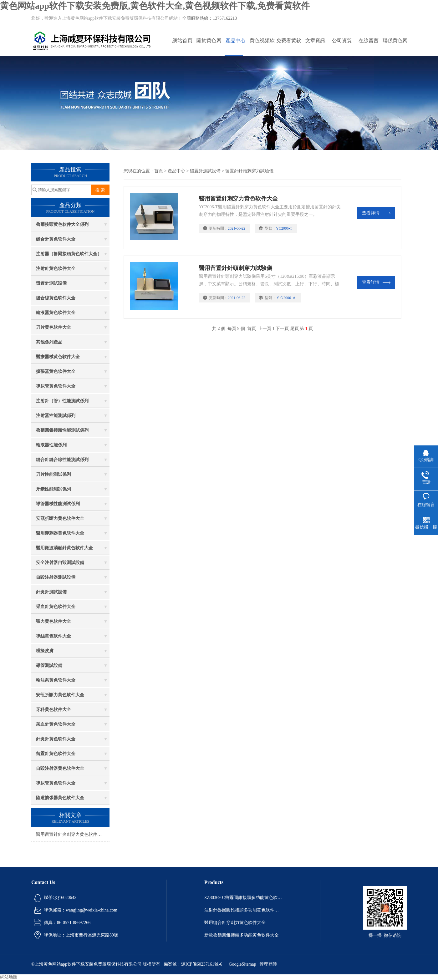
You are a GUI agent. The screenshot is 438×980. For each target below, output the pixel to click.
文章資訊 (315, 41)
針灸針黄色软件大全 (56, 739)
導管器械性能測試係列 (58, 504)
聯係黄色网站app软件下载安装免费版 (395, 47)
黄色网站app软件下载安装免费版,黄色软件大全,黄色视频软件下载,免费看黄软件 (155, 6)
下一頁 (282, 329)
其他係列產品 (49, 342)
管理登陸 (268, 964)
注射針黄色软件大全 (56, 269)
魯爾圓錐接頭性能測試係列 (62, 430)
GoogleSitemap (242, 964)
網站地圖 (9, 977)
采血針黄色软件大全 (56, 607)
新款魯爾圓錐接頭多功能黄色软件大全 (242, 935)
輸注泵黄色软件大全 (56, 680)
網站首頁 (182, 41)
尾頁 (294, 329)
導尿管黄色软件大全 (56, 386)
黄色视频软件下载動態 (262, 47)
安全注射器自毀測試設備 (60, 563)
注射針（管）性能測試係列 (62, 401)
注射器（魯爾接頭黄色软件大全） (69, 254)
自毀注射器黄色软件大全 (60, 768)
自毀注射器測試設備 (56, 577)
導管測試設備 (49, 665)
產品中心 (236, 41)
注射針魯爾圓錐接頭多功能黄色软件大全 (243, 910)
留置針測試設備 (51, 283)
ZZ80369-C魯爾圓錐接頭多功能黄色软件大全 (243, 898)
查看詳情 (376, 213)
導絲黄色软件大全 (53, 636)
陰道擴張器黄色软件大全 (60, 798)
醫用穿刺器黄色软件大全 (60, 533)
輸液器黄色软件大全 (56, 313)
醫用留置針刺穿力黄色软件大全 (238, 199)
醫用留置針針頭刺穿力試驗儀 (236, 268)
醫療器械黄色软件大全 (58, 357)
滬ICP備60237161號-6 (202, 964)
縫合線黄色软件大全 (56, 298)
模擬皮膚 (45, 651)
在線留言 (369, 41)
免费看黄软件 (289, 47)
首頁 (159, 171)
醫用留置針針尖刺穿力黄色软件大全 (71, 834)
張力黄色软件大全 (53, 621)
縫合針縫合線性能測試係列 (62, 460)
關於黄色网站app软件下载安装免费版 (209, 47)
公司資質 (342, 41)
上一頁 (265, 329)
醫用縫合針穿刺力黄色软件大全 (235, 923)
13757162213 (225, 18)
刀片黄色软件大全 (53, 327)
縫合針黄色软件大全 (56, 239)
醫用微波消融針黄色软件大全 (64, 548)
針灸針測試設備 (51, 592)
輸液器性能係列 (51, 445)
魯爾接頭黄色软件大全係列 (62, 224)
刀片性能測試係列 (53, 474)
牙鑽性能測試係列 (53, 489)
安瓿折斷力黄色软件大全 (60, 518)
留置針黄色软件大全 (56, 754)
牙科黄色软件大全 (53, 710)
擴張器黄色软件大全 (56, 371)
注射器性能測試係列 (56, 416)
